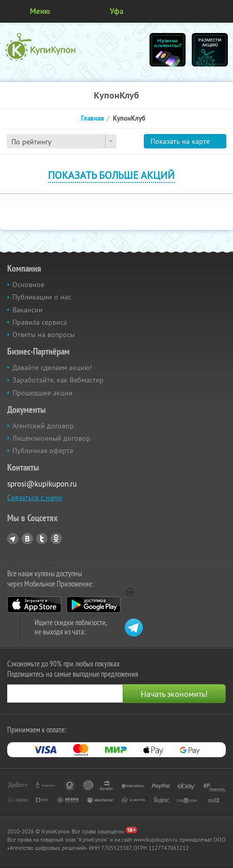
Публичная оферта (43, 450)
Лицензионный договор (51, 438)
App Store (34, 605)
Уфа (116, 11)
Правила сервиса (40, 322)
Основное (28, 285)
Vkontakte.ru (27, 539)
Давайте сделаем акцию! (52, 368)
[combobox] (62, 141)
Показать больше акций (111, 175)
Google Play (94, 605)
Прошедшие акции (43, 393)
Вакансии (28, 310)
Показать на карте (180, 141)
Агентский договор (43, 426)
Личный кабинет (222, 11)
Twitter (42, 539)
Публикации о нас (42, 297)
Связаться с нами (35, 497)
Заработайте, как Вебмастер (58, 380)
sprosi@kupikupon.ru (42, 484)
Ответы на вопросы (44, 335)
